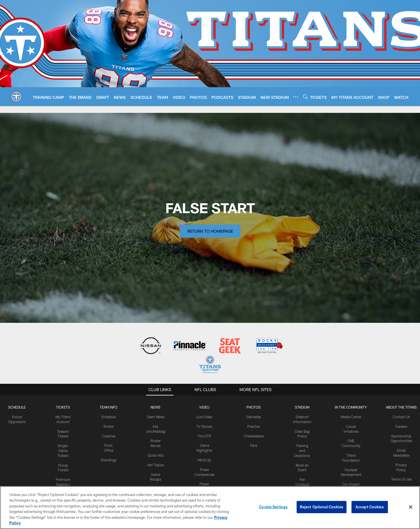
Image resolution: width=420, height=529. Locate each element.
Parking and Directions (302, 451)
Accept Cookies (370, 507)
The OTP (204, 436)
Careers (401, 426)
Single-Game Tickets (63, 451)
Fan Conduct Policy (302, 484)
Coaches (109, 436)
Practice (254, 426)
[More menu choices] (296, 97)
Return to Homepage (210, 231)
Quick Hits (156, 455)
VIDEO (204, 407)
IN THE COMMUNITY (351, 407)
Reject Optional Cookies (322, 507)
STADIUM (302, 407)
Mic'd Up (204, 460)
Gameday (254, 417)
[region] (210, 508)
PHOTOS (254, 407)
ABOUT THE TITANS (401, 407)
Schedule (17, 407)
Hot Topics (156, 465)
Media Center (351, 417)
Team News (156, 417)
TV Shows (204, 426)
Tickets (63, 407)
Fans (254, 445)
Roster (109, 426)
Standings (109, 460)
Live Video (204, 417)
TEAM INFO (108, 407)
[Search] (305, 97)
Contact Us (401, 417)
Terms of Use (401, 479)
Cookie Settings (273, 507)
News (155, 407)
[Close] (411, 507)
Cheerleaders (254, 436)
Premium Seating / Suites (63, 484)
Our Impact (351, 484)
